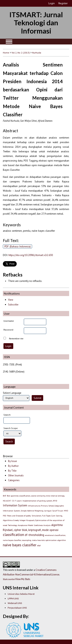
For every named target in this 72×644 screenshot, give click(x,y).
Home (6, 53)
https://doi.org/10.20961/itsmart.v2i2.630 (31, 255)
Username (9, 321)
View (11, 300)
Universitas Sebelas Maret (21, 594)
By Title (12, 471)
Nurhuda (37, 53)
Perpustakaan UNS (17, 608)
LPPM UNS (13, 598)
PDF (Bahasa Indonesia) (18, 246)
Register (63, 3)
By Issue (12, 461)
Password (8, 330)
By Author (13, 466)
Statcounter (9, 579)
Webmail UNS (15, 603)
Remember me (16, 338)
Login (52, 3)
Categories (14, 480)
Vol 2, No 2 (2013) (21, 53)
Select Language (12, 393)
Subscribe (13, 305)
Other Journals (16, 475)
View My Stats (23, 579)
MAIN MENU (9, 42)
